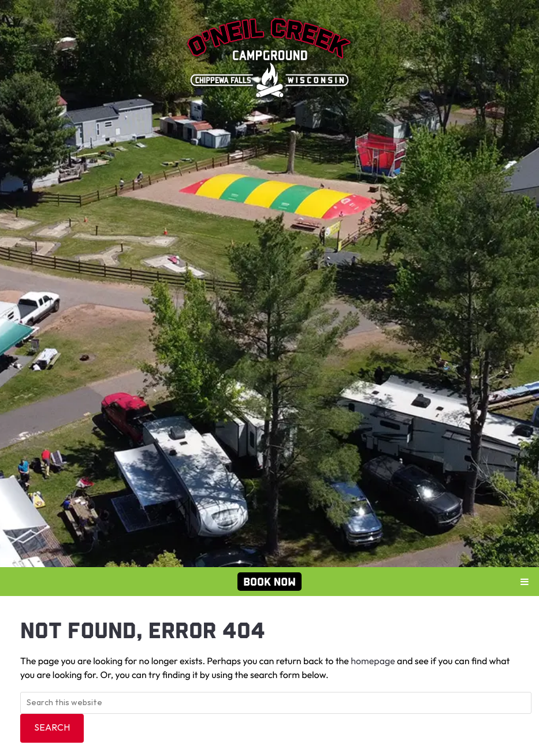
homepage (373, 662)
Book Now (269, 582)
